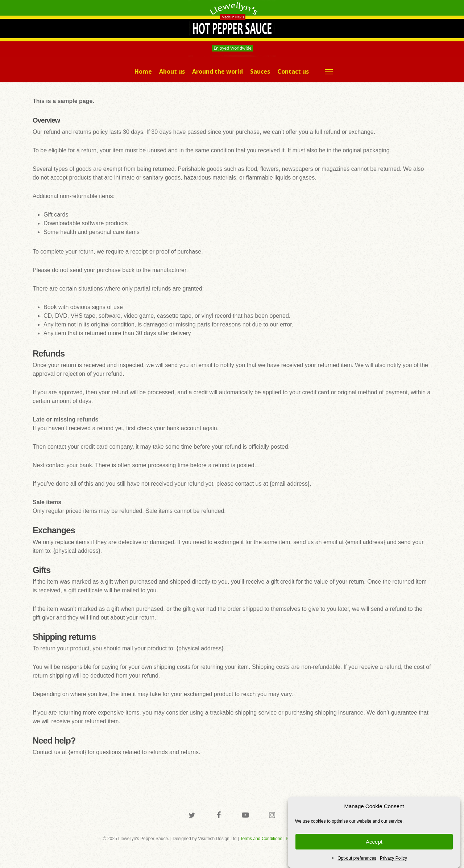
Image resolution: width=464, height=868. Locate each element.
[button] (329, 71)
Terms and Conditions (261, 839)
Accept (374, 842)
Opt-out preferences (357, 858)
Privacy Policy (393, 858)
